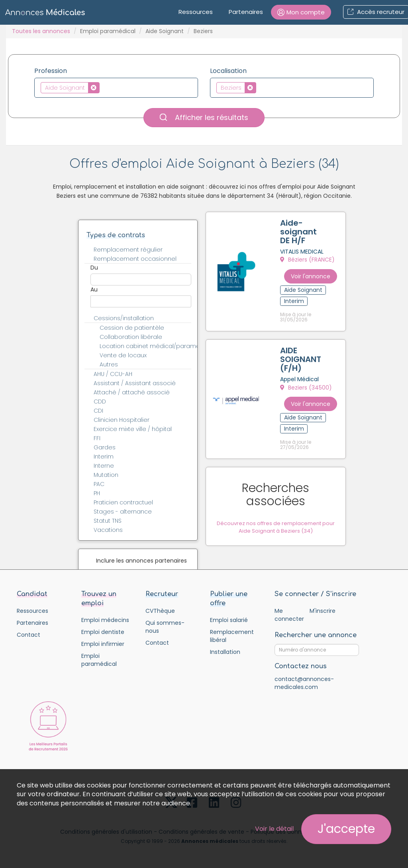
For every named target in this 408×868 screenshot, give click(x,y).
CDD (100, 402)
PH (97, 493)
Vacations (108, 530)
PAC (99, 484)
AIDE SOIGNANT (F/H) (302, 354)
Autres (109, 364)
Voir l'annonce (320, 274)
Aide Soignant (165, 31)
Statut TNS (108, 521)
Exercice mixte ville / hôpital (133, 429)
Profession (51, 71)
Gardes (105, 447)
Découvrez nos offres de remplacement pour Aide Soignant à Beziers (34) (281, 502)
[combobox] (116, 88)
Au (94, 289)
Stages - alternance (123, 512)
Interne (104, 466)
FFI (97, 438)
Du (94, 268)
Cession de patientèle (132, 328)
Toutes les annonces (41, 31)
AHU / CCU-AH (113, 374)
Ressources (196, 12)
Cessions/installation (124, 318)
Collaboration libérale (131, 337)
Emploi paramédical (108, 31)
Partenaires (246, 12)
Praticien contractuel (123, 502)
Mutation (106, 475)
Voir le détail (274, 829)
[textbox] (104, 87)
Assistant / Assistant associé (135, 383)
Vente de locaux (123, 355)
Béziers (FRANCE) (309, 261)
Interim (104, 457)
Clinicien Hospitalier (122, 420)
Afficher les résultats (204, 117)
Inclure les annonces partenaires (141, 561)
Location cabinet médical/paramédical (150, 346)
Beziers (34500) (308, 382)
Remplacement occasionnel (135, 259)
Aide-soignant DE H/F (306, 233)
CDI (98, 411)
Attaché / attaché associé (132, 392)
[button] (301, 12)
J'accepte (346, 829)
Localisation (228, 71)
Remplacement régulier (128, 250)
